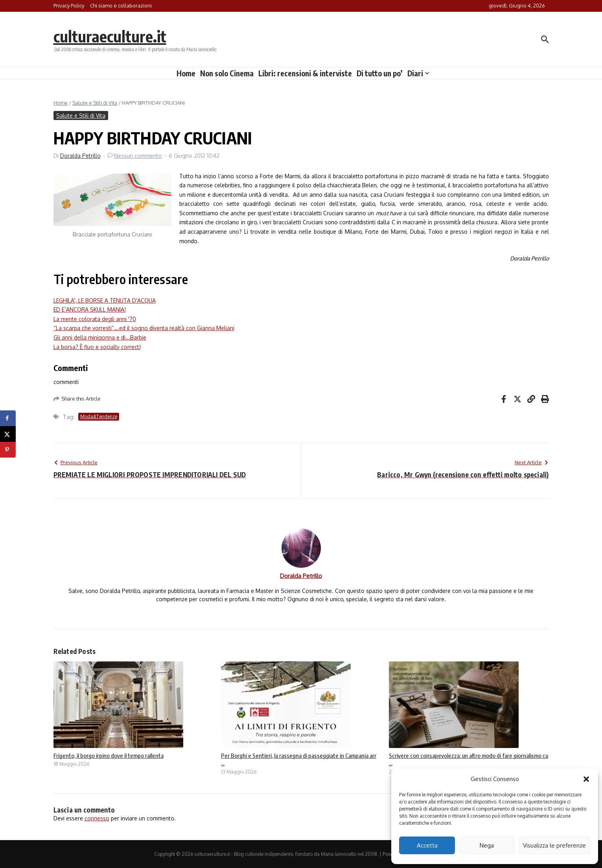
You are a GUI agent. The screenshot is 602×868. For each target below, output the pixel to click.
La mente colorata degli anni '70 (95, 319)
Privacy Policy (69, 6)
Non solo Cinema (227, 73)
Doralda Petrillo (80, 156)
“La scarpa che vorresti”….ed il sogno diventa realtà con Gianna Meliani (144, 328)
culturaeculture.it (110, 36)
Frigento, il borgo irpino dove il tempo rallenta (109, 755)
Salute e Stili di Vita (95, 103)
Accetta (427, 845)
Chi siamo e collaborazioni (121, 6)
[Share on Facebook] (8, 418)
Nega (487, 845)
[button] (586, 779)
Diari (418, 73)
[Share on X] (8, 434)
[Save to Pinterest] (8, 450)
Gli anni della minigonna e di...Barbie (100, 337)
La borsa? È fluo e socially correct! (97, 347)
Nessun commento (138, 156)
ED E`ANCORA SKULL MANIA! (90, 309)
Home (186, 73)
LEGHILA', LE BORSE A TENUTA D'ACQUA (105, 300)
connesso (97, 818)
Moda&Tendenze (99, 416)
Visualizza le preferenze (554, 845)
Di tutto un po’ (380, 73)
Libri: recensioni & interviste (305, 73)
